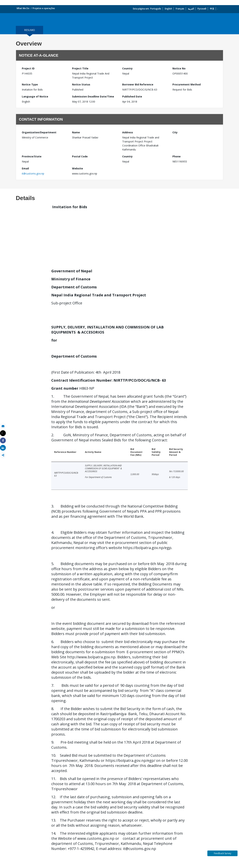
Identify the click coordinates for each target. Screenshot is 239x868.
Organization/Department (39, 132)
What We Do (23, 8)
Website (77, 168)
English (168, 9)
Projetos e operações (44, 8)
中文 (212, 9)
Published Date (132, 96)
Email (25, 168)
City (175, 132)
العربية (191, 9)
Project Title (80, 68)
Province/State (32, 156)
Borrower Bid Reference (138, 84)
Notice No (179, 68)
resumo (30, 30)
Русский (202, 9)
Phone (177, 156)
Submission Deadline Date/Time (93, 96)
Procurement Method (187, 84)
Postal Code (80, 156)
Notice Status (81, 84)
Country (127, 68)
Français (180, 9)
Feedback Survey (223, 853)
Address (128, 132)
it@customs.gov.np (33, 174)
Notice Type (30, 84)
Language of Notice (35, 96)
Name (76, 132)
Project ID (28, 68)
